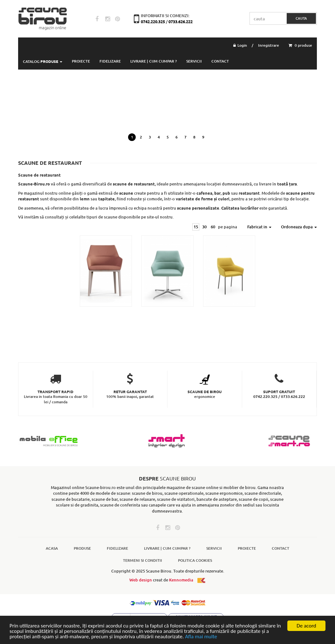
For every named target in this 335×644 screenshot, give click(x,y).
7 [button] (185, 137)
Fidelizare (110, 61)
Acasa (52, 548)
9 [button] (203, 137)
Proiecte (247, 548)
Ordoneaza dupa (299, 227)
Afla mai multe (201, 637)
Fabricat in (259, 227)
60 (213, 227)
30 (204, 227)
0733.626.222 (181, 21)
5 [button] (168, 137)
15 (196, 227)
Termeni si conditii (143, 560)
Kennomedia (188, 580)
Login (240, 45)
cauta (301, 18)
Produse (82, 548)
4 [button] (159, 137)
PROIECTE (81, 61)
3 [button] (150, 137)
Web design (141, 580)
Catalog (43, 61)
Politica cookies (195, 560)
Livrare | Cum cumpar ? (154, 61)
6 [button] (177, 137)
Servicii (194, 61)
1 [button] (132, 137)
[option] (167, 108)
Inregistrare (269, 45)
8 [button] (194, 137)
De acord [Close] (306, 626)
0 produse (300, 45)
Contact (220, 61)
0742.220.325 (153, 21)
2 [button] (141, 137)
